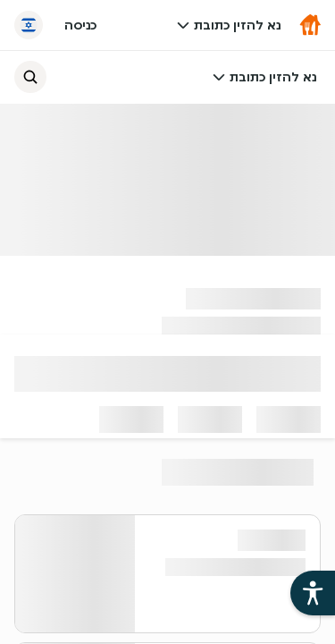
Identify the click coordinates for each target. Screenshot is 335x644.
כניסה (80, 25)
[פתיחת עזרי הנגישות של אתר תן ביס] (313, 593)
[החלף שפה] (29, 25)
